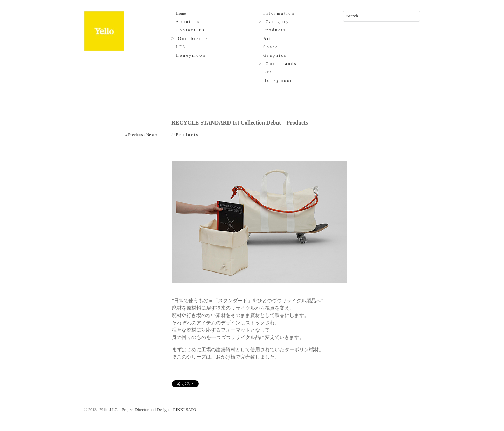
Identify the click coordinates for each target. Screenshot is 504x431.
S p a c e (268, 47)
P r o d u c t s (272, 30)
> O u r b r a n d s (189, 38)
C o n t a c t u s (188, 30)
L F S (178, 47)
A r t (265, 38)
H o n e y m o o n (188, 55)
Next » (152, 135)
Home (179, 13)
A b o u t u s (185, 22)
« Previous (134, 135)
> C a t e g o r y (274, 22)
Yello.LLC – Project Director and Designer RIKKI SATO (147, 410)
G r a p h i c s (272, 55)
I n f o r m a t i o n (276, 13)
